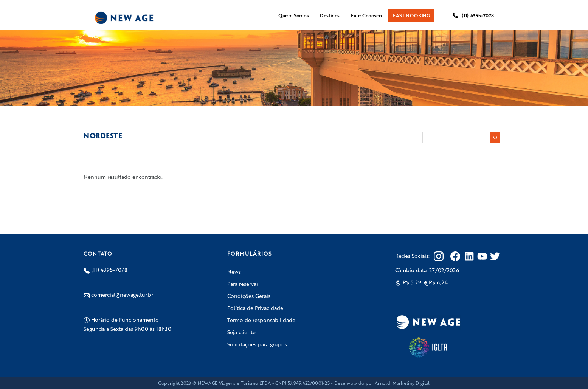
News (234, 271)
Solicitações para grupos (257, 344)
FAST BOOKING (411, 15)
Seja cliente (241, 332)
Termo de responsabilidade (261, 320)
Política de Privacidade (255, 308)
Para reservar (243, 284)
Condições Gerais (249, 296)
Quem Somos (293, 15)
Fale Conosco (366, 15)
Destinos (330, 15)
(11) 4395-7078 (473, 15)
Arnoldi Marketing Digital (402, 383)
